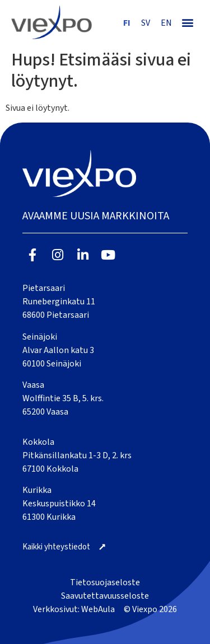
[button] (187, 22)
